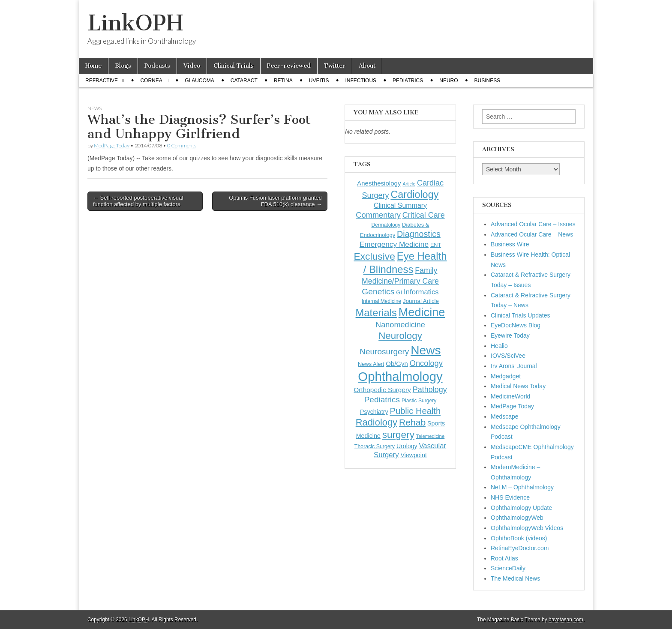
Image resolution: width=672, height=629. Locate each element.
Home (93, 66)
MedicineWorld (510, 396)
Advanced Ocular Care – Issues (533, 224)
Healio (499, 346)
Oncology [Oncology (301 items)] (426, 363)
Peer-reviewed (289, 66)
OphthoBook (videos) (519, 538)
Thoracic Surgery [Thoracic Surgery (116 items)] (375, 446)
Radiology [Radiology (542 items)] (376, 422)
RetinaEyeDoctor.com (520, 548)
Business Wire (510, 244)
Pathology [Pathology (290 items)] (430, 389)
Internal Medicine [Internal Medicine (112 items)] (381, 301)
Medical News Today (518, 386)
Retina (283, 81)
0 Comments (182, 145)
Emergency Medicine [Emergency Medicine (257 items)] (394, 244)
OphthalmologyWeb (517, 518)
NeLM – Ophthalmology (522, 487)
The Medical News (515, 578)
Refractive (102, 81)
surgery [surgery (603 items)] (398, 435)
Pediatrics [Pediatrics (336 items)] (382, 400)
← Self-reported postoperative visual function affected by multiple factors (138, 201)
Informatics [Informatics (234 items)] (421, 292)
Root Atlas (504, 558)
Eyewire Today (510, 335)
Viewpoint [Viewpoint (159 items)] (414, 455)
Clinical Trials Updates (520, 315)
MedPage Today (112, 145)
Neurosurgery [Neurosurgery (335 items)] (384, 352)
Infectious (361, 81)
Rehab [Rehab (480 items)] (412, 422)
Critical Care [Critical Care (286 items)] (424, 215)
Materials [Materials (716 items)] (376, 313)
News (94, 108)
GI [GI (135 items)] (399, 292)
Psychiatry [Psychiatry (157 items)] (374, 412)
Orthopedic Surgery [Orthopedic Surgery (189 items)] (382, 390)
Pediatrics (408, 81)
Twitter (335, 66)
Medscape (505, 416)
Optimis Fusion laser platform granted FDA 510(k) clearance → (275, 201)
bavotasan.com (566, 620)
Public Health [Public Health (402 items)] (415, 411)
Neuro (448, 81)
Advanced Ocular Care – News (532, 234)
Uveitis (319, 81)
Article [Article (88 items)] (409, 184)
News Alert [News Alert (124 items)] (371, 364)
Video (192, 66)
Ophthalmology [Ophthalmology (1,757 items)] (400, 376)
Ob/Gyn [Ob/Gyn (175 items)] (397, 364)
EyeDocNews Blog (516, 325)
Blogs (123, 66)
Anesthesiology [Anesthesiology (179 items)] (379, 183)
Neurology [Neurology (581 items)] (400, 336)
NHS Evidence (510, 497)
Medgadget (506, 376)
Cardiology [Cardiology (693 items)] (414, 195)
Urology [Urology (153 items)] (407, 446)
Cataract (244, 81)
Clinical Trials (234, 66)
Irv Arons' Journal (514, 366)
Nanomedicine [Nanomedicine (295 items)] (400, 325)
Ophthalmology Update (521, 508)
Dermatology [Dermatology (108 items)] (386, 225)
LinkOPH (135, 23)
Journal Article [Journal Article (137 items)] (421, 301)
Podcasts (157, 66)
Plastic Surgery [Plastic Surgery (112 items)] (419, 401)
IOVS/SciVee (508, 356)
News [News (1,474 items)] (426, 350)
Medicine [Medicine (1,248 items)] (422, 312)
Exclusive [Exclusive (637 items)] (374, 256)
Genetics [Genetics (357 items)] (378, 292)
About (367, 66)
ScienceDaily (508, 568)
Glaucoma (199, 81)
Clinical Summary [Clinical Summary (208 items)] (400, 205)
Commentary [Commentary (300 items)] (378, 215)
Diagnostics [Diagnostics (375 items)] (419, 234)
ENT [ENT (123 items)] (436, 245)
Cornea (151, 81)
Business (487, 81)
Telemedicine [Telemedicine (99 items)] (430, 436)
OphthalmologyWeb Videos (527, 528)
